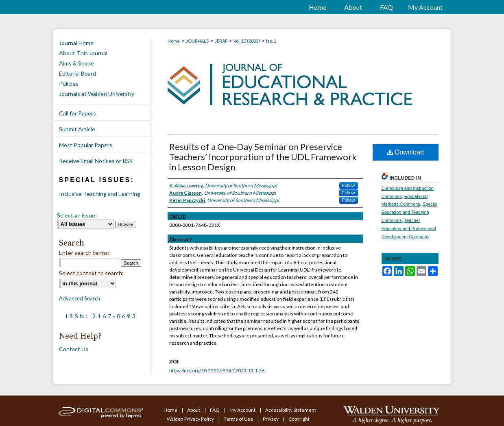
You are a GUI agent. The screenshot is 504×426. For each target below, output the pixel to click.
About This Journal (83, 53)
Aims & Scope (76, 63)
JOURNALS (197, 41)
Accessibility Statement (291, 410)
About (194, 410)
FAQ (215, 410)
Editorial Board (77, 73)
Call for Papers (77, 113)
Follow (349, 185)
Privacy (271, 419)
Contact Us (74, 349)
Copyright (299, 419)
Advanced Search (80, 298)
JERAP (221, 41)
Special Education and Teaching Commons (410, 212)
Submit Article (77, 129)
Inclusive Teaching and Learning (100, 194)
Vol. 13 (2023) (247, 41)
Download (405, 152)
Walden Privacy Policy (191, 419)
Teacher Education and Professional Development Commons (409, 228)
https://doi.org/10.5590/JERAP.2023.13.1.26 (217, 371)
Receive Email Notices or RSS (96, 161)
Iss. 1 (271, 41)
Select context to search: (91, 273)
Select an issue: (77, 215)
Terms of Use (239, 419)
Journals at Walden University (97, 94)
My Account (243, 410)
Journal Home (76, 43)
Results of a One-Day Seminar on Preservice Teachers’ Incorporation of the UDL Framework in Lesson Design (263, 157)
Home (174, 41)
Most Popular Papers (86, 145)
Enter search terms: (84, 253)
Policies (69, 84)
